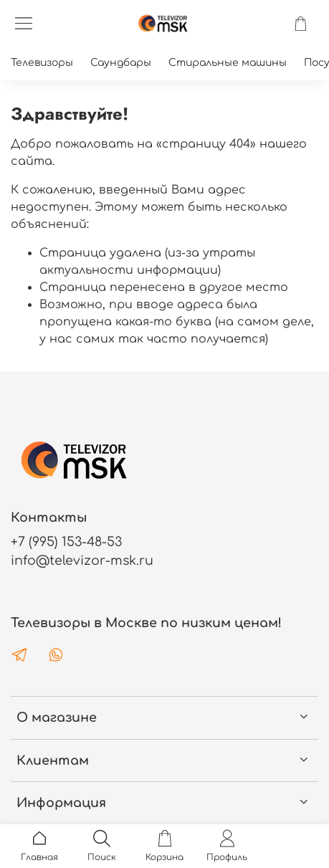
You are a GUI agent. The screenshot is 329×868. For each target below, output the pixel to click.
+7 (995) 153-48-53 (66, 542)
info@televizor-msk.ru (82, 561)
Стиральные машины (228, 63)
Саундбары (121, 63)
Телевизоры (42, 63)
